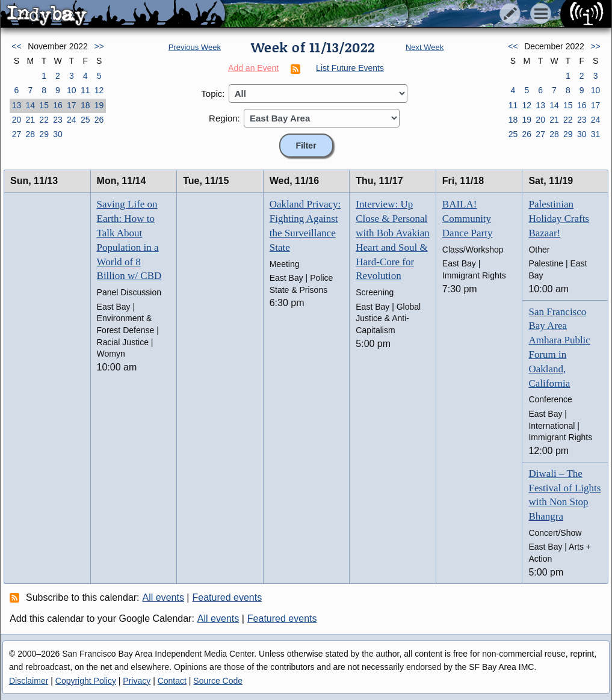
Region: (224, 118)
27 (17, 134)
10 (72, 90)
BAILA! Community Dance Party (468, 219)
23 (58, 120)
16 (58, 105)
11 (85, 90)
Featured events (227, 597)
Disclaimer (29, 681)
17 (72, 105)
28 (30, 134)
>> (99, 46)
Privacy (137, 681)
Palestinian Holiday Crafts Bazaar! (559, 219)
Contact (172, 681)
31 (596, 134)
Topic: (213, 94)
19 (99, 105)
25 (85, 120)
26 (99, 120)
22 (44, 120)
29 (44, 134)
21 (30, 120)
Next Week (425, 47)
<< (16, 46)
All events (163, 597)
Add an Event (253, 68)
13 (17, 105)
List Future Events (350, 68)
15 (44, 105)
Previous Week (195, 47)
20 (17, 120)
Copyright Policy (86, 681)
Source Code (218, 681)
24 (72, 120)
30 (58, 134)
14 (30, 105)
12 (99, 90)
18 (85, 105)
